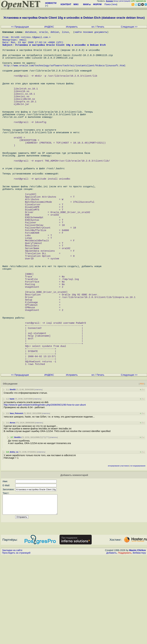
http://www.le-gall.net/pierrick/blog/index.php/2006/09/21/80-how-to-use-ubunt (45, 489)
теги (114, 4)
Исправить (72, 27)
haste (12, 483)
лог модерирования (138, 550)
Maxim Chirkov (138, 638)
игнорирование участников (118, 550)
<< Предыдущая (20, 27)
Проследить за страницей (16, 641)
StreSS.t (18, 522)
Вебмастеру (139, 641)
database (31, 32)
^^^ (47, 522)
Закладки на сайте (12, 638)
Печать (100, 27)
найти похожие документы (91, 32)
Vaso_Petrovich (16, 498)
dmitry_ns (14, 536)
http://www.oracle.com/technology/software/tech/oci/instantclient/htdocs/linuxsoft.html (65, 74)
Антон (12, 507)
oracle (44, 32)
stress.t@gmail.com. (36, 39)
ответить (38, 474)
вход (116, 1)
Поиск (108, 4)
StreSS (13, 474)
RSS (142, 468)
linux (65, 32)
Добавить (112, 641)
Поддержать (125, 641)
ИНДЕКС (49, 27)
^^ (44, 522)
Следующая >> (129, 27)
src (93, 27)
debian (55, 32)
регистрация (125, 1)
